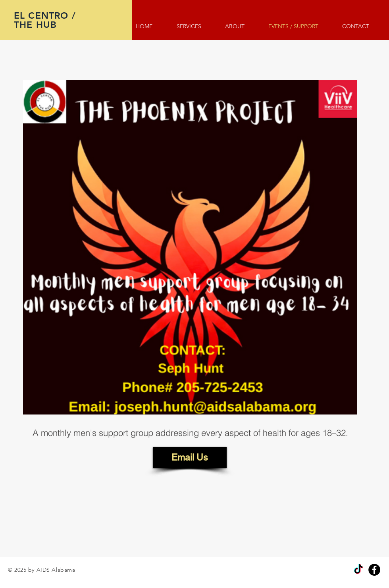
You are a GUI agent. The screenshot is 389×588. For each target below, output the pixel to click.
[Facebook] (374, 570)
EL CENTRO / (46, 15)
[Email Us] (190, 458)
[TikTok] (358, 570)
